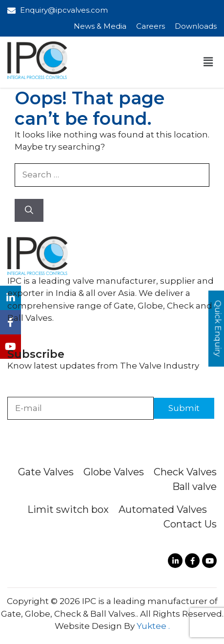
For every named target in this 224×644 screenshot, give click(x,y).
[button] (208, 62)
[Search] (29, 211)
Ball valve (194, 487)
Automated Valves (163, 509)
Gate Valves (46, 472)
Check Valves (185, 472)
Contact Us (190, 524)
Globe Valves (114, 472)
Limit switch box (68, 509)
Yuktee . (153, 626)
